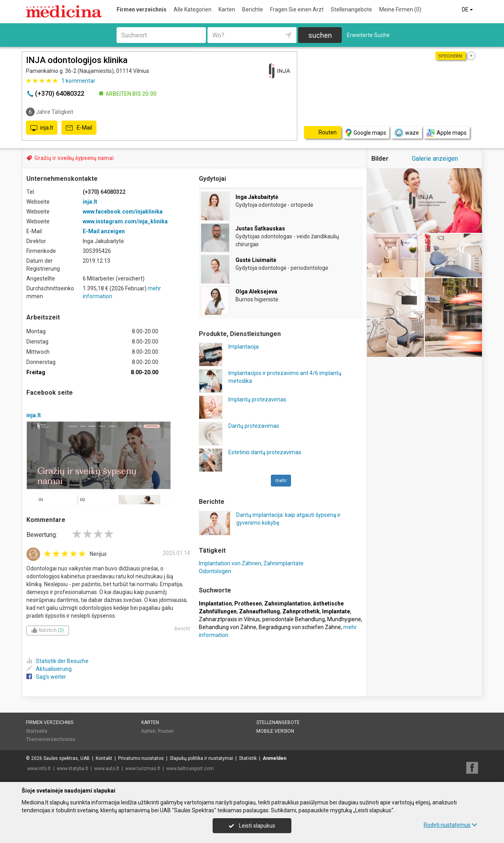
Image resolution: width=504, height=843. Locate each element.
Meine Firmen (400, 9)
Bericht (182, 629)
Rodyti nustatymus (450, 825)
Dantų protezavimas (254, 426)
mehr (281, 481)
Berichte (253, 9)
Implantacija (244, 347)
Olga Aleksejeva (256, 292)
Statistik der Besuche (57, 661)
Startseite (37, 731)
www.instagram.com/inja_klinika (125, 221)
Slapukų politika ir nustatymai (201, 758)
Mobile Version (275, 731)
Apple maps (447, 133)
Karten (227, 9)
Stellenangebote (351, 9)
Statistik (248, 758)
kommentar (78, 81)
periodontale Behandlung (294, 619)
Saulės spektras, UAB (67, 758)
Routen (166, 731)
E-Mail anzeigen (104, 231)
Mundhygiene (344, 619)
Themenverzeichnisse (51, 739)
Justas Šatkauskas (260, 228)
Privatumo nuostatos (141, 758)
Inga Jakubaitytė (257, 197)
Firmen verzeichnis (142, 9)
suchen (320, 35)
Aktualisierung (49, 669)
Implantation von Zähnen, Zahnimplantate (251, 563)
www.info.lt (39, 769)
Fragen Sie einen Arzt (297, 9)
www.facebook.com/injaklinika (123, 212)
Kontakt (104, 758)
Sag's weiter (46, 677)
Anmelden (274, 758)
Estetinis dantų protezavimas (265, 452)
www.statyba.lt (72, 769)
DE (468, 9)
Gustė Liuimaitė (256, 260)
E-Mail (79, 128)
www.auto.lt (107, 769)
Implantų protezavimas (257, 399)
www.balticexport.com (190, 769)
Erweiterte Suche (368, 35)
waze (406, 133)
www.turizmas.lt (143, 769)
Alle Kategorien (193, 9)
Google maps (366, 133)
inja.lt (42, 128)
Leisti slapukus (252, 826)
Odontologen (215, 571)
